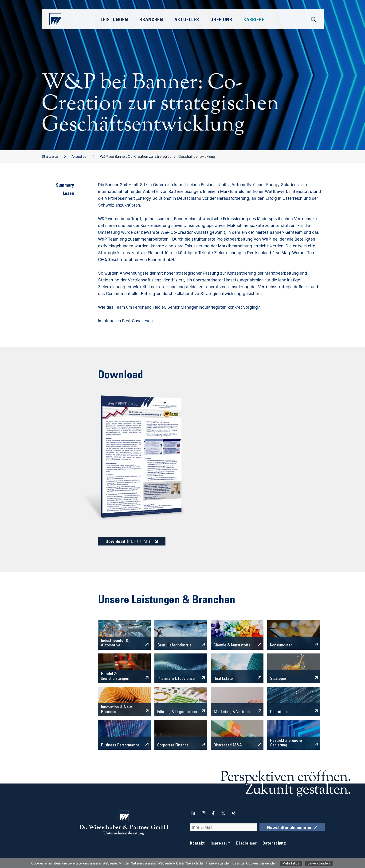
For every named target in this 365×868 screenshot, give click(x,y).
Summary (65, 186)
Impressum (221, 844)
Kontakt (198, 844)
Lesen (68, 194)
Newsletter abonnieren (289, 828)
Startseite (50, 156)
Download (129, 542)
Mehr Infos (291, 863)
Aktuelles (79, 156)
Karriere (254, 20)
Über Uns (221, 20)
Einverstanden (319, 863)
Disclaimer (247, 844)
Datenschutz (274, 844)
